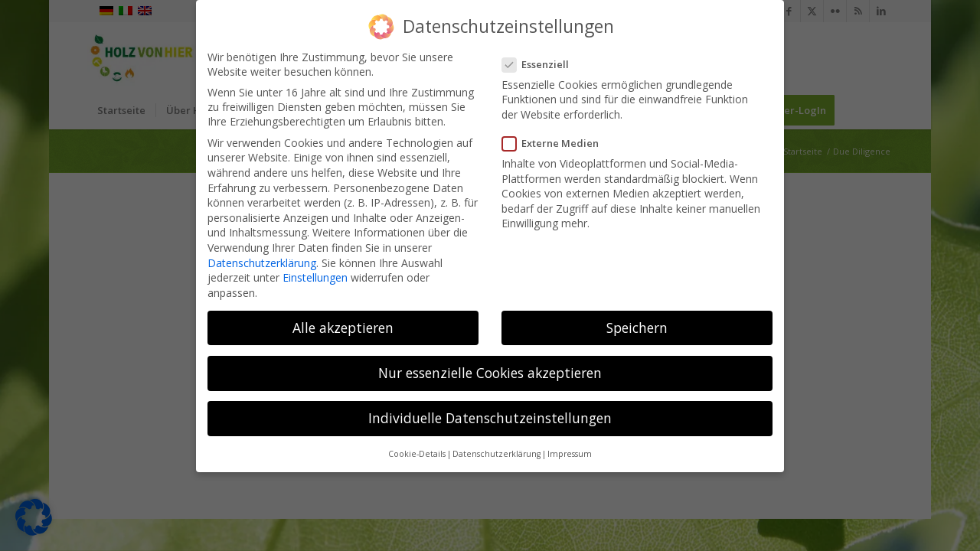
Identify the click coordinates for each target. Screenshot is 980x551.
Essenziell (540, 60)
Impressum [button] (570, 450)
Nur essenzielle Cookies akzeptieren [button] (490, 369)
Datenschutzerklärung (262, 259)
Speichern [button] (637, 324)
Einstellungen (315, 274)
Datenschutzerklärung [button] (497, 450)
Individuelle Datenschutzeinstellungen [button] (490, 414)
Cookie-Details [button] (417, 450)
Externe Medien (555, 139)
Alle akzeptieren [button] (343, 324)
